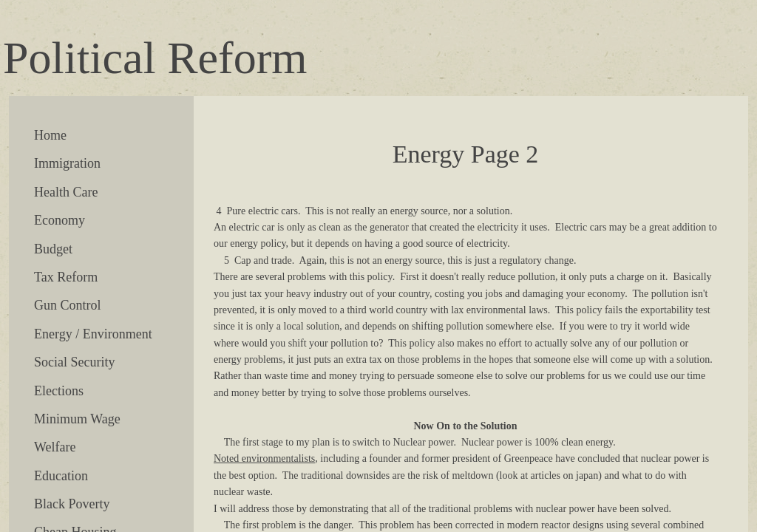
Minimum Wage (77, 419)
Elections (59, 391)
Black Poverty (72, 504)
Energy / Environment (93, 334)
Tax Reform (66, 277)
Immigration (67, 163)
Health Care (66, 192)
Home (50, 135)
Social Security (74, 362)
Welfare (55, 447)
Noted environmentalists (264, 458)
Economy (60, 220)
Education (61, 476)
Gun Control (68, 305)
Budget (53, 249)
